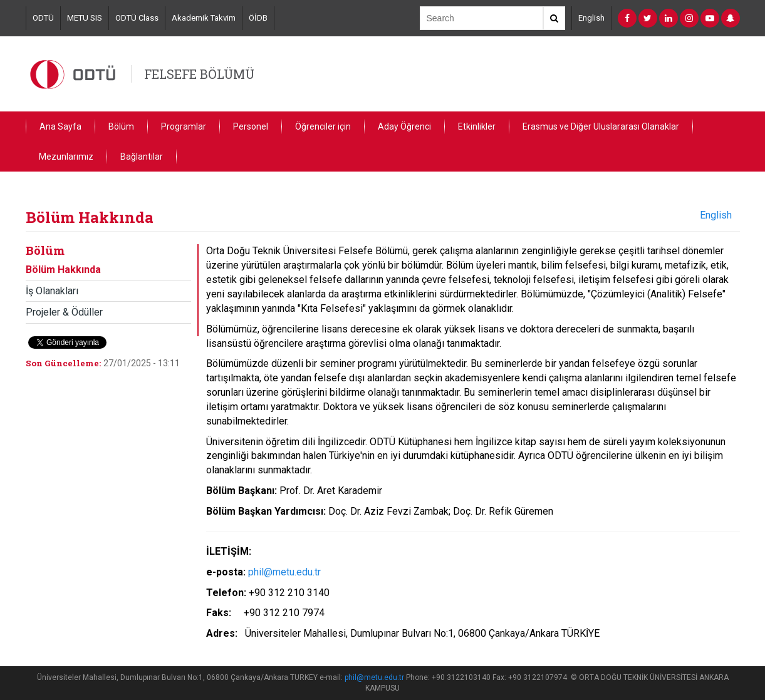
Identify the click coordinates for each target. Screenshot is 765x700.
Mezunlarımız (66, 157)
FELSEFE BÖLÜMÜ (199, 74)
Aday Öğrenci (404, 126)
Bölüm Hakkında (63, 270)
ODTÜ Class (137, 18)
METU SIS (85, 18)
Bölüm (121, 126)
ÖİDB (258, 18)
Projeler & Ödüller (64, 312)
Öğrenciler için (323, 126)
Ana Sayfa (60, 126)
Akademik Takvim (204, 18)
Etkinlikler (477, 126)
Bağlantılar (142, 157)
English (591, 18)
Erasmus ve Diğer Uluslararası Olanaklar (601, 126)
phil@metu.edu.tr (284, 572)
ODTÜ (43, 18)
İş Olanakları (52, 291)
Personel (251, 126)
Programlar (184, 126)
